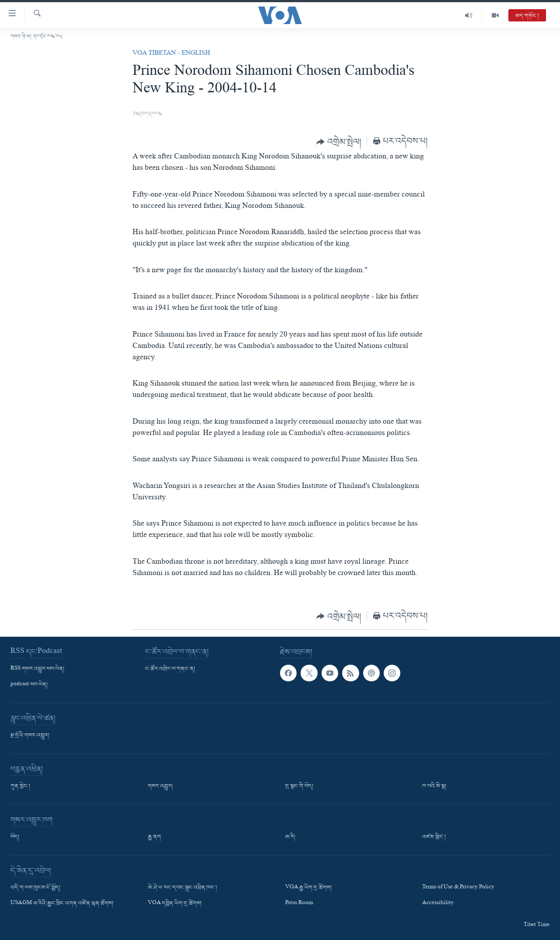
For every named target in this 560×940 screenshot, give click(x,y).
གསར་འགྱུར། (160, 786)
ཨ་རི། (290, 837)
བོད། (15, 837)
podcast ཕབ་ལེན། (29, 685)
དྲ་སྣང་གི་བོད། (299, 786)
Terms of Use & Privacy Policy (458, 888)
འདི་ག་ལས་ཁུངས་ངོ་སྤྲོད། (35, 888)
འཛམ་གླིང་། (434, 837)
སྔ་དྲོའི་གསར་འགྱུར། (30, 736)
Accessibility (438, 904)
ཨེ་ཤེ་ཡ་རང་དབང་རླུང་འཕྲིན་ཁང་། (182, 888)
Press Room (299, 904)
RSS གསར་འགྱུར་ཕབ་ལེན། (37, 669)
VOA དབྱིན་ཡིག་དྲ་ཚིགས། (175, 904)
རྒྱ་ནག (154, 837)
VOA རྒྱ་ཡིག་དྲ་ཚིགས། (308, 888)
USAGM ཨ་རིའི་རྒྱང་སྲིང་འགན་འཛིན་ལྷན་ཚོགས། (62, 904)
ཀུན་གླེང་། (20, 786)
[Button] (339, 142)
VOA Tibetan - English (171, 54)
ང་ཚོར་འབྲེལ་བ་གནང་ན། (170, 669)
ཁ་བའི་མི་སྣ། (434, 786)
